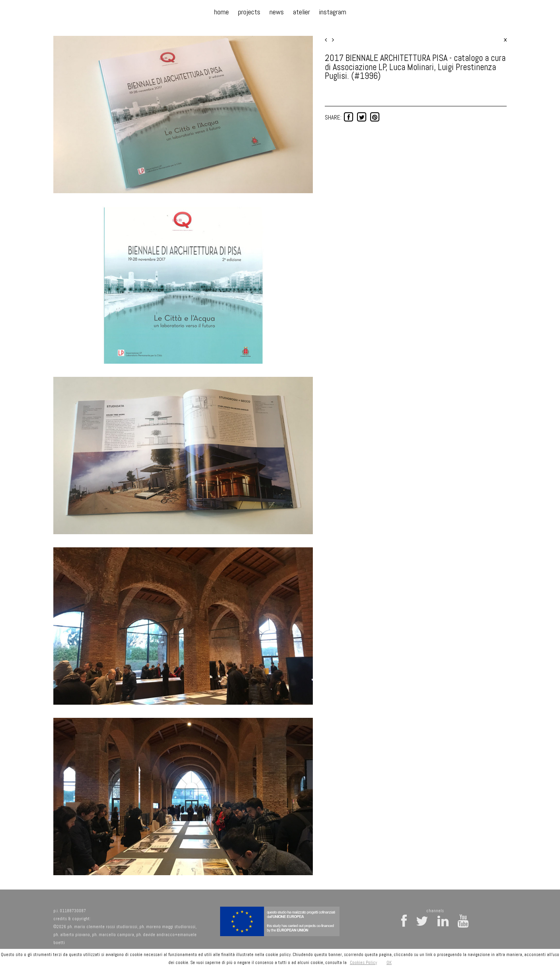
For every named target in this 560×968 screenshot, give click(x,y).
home (221, 12)
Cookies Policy (363, 962)
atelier (301, 12)
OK (389, 962)
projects (249, 12)
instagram (333, 12)
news (277, 12)
